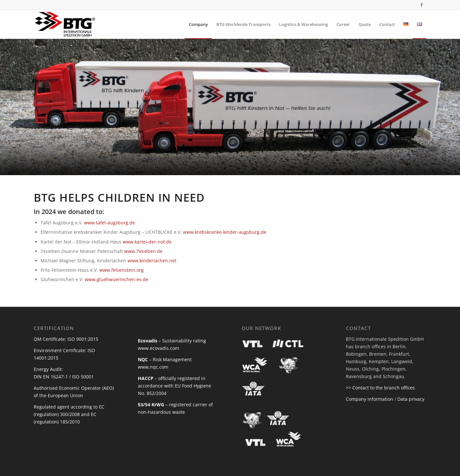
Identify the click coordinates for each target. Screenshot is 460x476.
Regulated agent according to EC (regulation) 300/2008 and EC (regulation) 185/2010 (69, 414)
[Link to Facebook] (421, 5)
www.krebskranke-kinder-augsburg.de (225, 232)
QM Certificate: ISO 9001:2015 (66, 339)
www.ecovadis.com (158, 348)
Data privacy (411, 399)
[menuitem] (198, 24)
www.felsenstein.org (121, 270)
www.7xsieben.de (143, 251)
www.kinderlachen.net (152, 261)
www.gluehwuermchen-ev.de (116, 279)
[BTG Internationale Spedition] (65, 24)
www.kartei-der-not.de (147, 242)
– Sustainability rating (172, 341)
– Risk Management (165, 359)
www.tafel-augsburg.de (109, 223)
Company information (369, 399)
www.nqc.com (153, 367)
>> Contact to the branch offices (380, 388)
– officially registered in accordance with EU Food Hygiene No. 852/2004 (175, 386)
